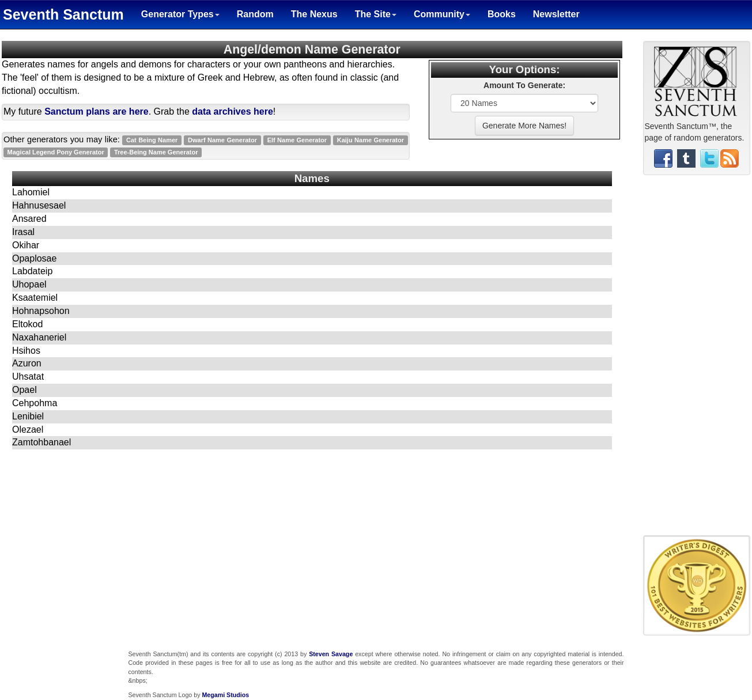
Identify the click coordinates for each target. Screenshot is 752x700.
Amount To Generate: (524, 85)
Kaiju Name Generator (371, 140)
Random (255, 14)
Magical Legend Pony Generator (56, 152)
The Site (376, 14)
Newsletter (556, 14)
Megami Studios (225, 695)
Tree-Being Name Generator (156, 152)
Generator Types (180, 14)
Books (502, 14)
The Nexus (314, 14)
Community (442, 14)
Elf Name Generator (297, 140)
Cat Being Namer (152, 140)
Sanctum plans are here (97, 111)
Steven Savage (331, 654)
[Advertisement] (697, 360)
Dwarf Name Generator (222, 140)
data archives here (233, 111)
